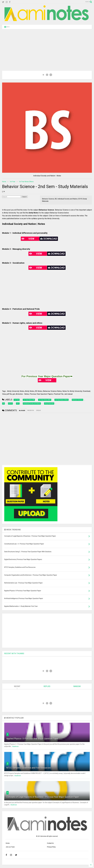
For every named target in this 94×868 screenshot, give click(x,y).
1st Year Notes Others (26, 182)
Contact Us (50, 843)
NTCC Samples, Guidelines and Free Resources (28, 768)
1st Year (12, 182)
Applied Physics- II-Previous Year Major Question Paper (32, 739)
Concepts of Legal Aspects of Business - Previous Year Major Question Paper (43, 797)
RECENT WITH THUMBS (14, 654)
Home (4, 182)
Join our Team (10, 847)
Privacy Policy (51, 847)
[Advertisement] (47, 47)
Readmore (15, 746)
